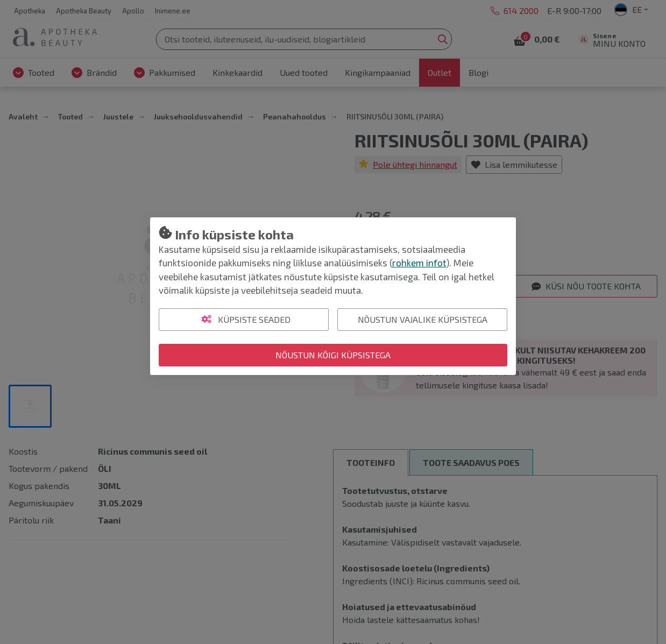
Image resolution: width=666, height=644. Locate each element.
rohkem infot (419, 263)
